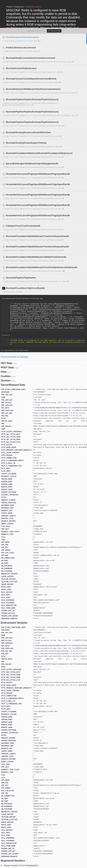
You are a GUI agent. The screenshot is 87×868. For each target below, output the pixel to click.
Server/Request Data (13, 385)
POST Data (7, 367)
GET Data (6, 363)
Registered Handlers (13, 861)
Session (6, 380)
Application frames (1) (36, 31)
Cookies (6, 376)
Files (4, 372)
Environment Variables (14, 623)
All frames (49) (54, 31)
